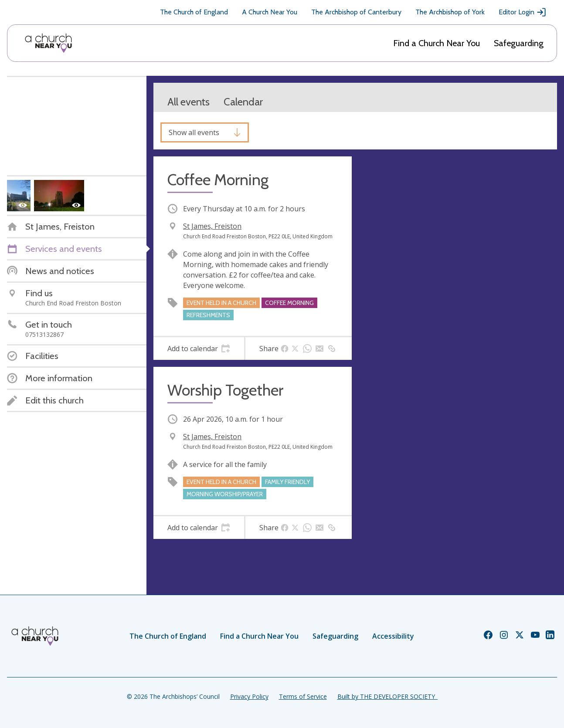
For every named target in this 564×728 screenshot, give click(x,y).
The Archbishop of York (450, 12)
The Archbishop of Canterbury (356, 12)
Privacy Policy (249, 696)
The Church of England (194, 12)
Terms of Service (303, 696)
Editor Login (523, 12)
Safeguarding (519, 43)
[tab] (199, 349)
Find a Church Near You (437, 43)
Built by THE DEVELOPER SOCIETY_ (387, 696)
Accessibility (393, 636)
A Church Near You (270, 12)
